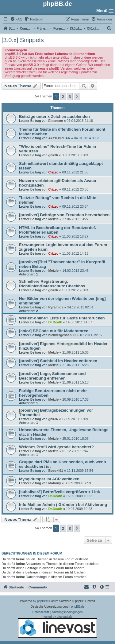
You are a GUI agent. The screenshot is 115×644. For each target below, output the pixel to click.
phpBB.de (78, 607)
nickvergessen (60, 335)
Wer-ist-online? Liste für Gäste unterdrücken (62, 318)
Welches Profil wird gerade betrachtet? (56, 447)
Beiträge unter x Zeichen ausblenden (54, 116)
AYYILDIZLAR (59, 138)
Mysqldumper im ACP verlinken (49, 479)
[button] (77, 96)
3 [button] (70, 96)
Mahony (55, 483)
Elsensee (56, 121)
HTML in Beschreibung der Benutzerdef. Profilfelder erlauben (57, 230)
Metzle (53, 219)
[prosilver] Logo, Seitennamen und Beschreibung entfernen (52, 376)
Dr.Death (55, 322)
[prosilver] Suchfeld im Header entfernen (58, 361)
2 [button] (63, 96)
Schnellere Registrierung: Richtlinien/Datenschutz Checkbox (52, 284)
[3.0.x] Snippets (23, 40)
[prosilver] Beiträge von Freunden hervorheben (64, 215)
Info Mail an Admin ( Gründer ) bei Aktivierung (63, 505)
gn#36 (53, 155)
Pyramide (56, 307)
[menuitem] (16, 19)
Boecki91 (56, 471)
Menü (102, 11)
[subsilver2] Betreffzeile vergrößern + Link (59, 492)
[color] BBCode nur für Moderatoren (54, 331)
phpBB (42, 601)
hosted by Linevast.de (57, 626)
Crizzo (53, 172)
